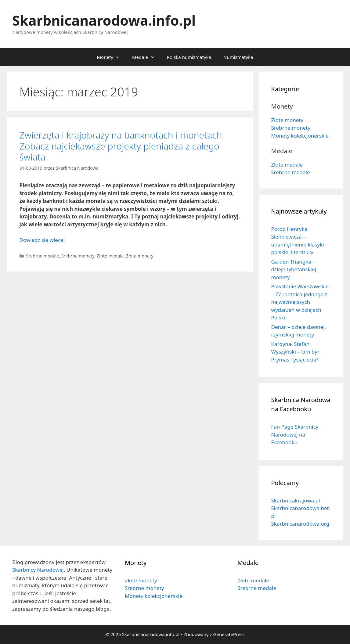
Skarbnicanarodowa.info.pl (104, 20)
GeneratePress (229, 634)
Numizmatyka (238, 57)
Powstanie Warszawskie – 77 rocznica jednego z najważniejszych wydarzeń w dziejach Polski (300, 302)
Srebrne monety (78, 256)
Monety (111, 57)
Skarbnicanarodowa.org (300, 524)
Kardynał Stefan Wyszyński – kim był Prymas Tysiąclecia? (295, 352)
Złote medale (110, 256)
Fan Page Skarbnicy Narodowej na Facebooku (295, 434)
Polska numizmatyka (189, 57)
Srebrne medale (42, 256)
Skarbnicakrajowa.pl (296, 500)
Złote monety (140, 256)
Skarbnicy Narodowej (38, 570)
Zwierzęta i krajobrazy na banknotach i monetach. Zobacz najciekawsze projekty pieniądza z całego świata (122, 146)
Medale (146, 57)
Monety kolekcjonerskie (300, 136)
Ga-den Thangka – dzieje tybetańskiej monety (294, 269)
